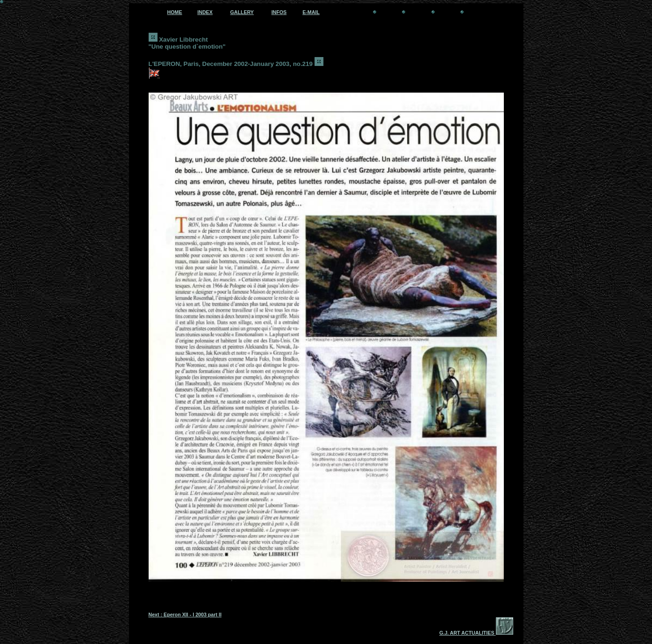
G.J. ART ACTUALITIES (476, 633)
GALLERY (242, 12)
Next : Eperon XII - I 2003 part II (185, 615)
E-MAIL (311, 12)
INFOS (279, 12)
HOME (175, 12)
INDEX (205, 12)
